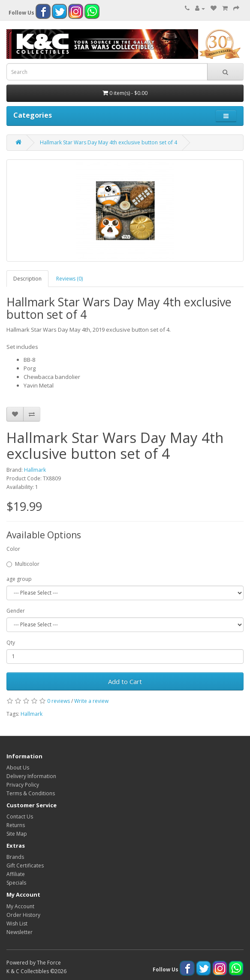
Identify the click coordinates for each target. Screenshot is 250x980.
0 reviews (59, 701)
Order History (23, 915)
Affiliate (16, 874)
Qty (11, 643)
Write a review (91, 701)
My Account (20, 906)
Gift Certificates (25, 866)
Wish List (17, 924)
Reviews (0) (69, 279)
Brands (15, 857)
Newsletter (20, 932)
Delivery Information (31, 776)
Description (27, 279)
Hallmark (35, 470)
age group (19, 579)
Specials (16, 883)
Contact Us (20, 817)
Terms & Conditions (31, 793)
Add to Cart (125, 681)
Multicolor (23, 564)
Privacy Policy (23, 785)
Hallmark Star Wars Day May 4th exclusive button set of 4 (108, 142)
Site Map (17, 834)
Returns (16, 825)
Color (13, 549)
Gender (16, 611)
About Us (18, 768)
